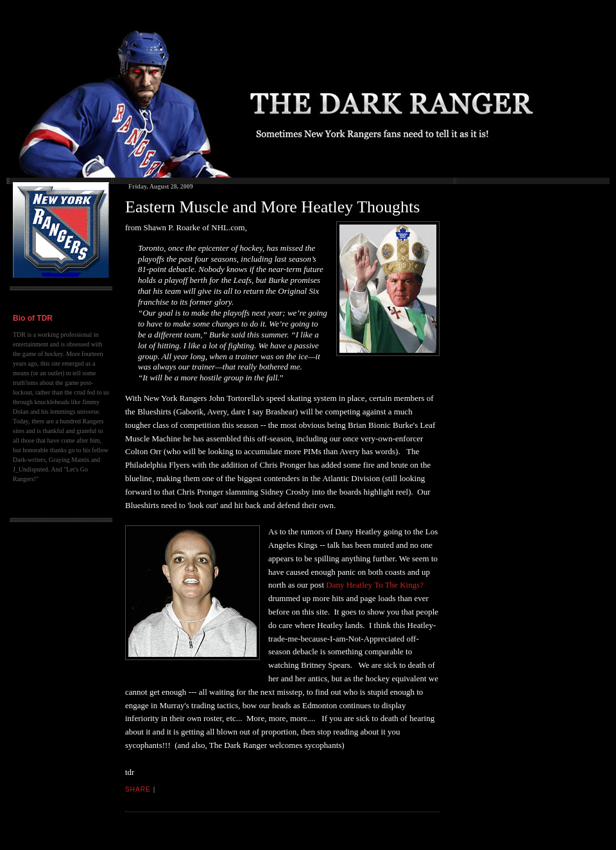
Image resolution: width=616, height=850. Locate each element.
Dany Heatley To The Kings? (375, 585)
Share (138, 789)
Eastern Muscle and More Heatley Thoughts (272, 207)
